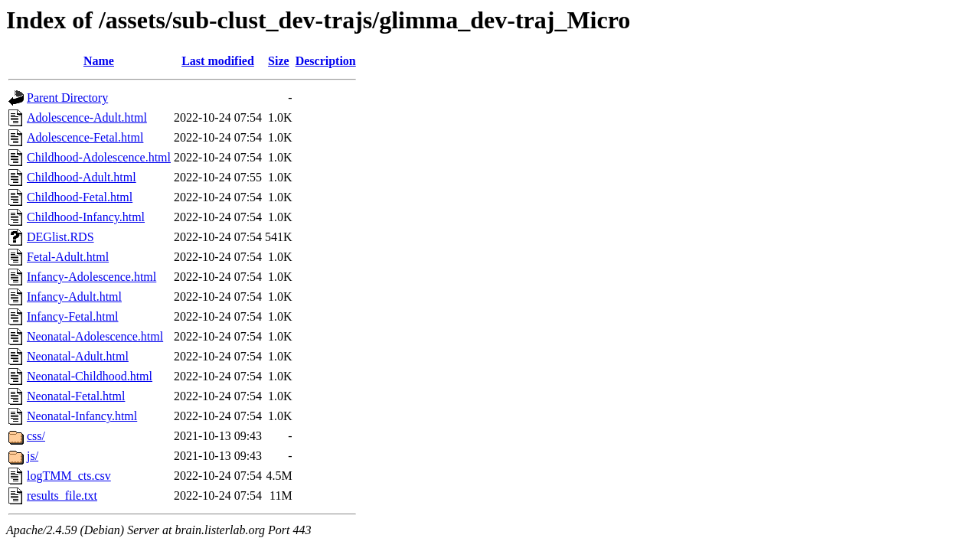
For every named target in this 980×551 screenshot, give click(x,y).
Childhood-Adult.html (82, 177)
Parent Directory (67, 98)
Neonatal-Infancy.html (82, 416)
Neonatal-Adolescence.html (95, 336)
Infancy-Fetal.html (73, 316)
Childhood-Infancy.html (86, 217)
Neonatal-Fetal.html (76, 396)
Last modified (218, 61)
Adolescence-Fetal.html (85, 137)
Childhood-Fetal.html (80, 197)
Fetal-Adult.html (68, 257)
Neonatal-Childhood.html (90, 376)
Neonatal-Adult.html (78, 356)
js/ (33, 456)
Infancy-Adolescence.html (91, 277)
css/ (36, 436)
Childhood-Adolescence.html (99, 157)
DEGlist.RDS (60, 237)
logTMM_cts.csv (69, 476)
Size (279, 61)
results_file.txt (62, 496)
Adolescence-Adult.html (87, 117)
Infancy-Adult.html (74, 297)
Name (99, 61)
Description (326, 61)
